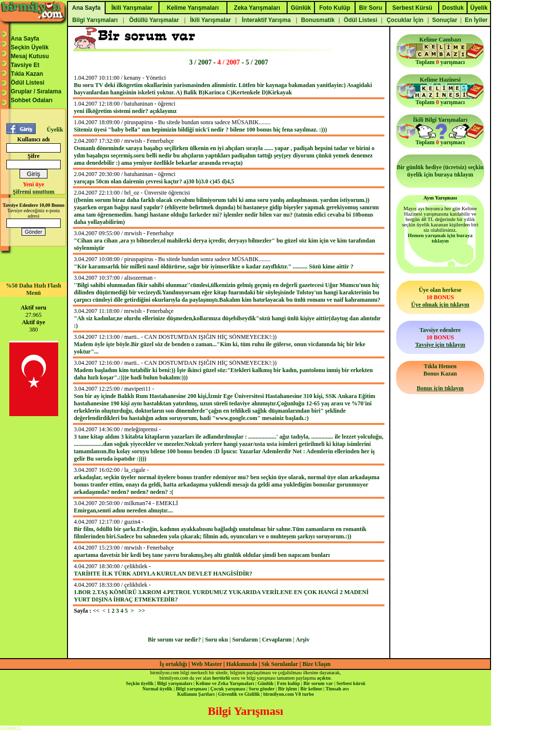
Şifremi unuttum (34, 192)
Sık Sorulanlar (280, 664)
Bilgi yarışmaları (175, 683)
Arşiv (303, 640)
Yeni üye (34, 184)
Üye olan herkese (440, 297)
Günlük (265, 683)
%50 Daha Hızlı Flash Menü (34, 289)
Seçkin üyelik (140, 683)
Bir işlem (288, 689)
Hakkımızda (242, 664)
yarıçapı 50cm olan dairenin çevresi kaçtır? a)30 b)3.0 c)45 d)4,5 (154, 181)
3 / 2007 (201, 62)
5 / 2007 (257, 62)
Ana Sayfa (25, 39)
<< (96, 611)
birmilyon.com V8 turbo (288, 694)
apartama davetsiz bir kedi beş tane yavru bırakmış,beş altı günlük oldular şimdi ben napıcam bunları (202, 555)
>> (142, 611)
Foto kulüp (288, 683)
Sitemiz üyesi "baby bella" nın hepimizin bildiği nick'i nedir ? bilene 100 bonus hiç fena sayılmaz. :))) (201, 130)
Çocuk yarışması (228, 689)
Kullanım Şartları (196, 694)
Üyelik (55, 130)
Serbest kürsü (351, 683)
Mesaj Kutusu (30, 56)
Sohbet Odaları (32, 100)
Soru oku (216, 640)
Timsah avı (337, 689)
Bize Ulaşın (316, 664)
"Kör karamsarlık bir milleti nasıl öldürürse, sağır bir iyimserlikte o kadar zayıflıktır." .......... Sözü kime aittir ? (214, 266)
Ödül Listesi (28, 83)
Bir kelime (311, 689)
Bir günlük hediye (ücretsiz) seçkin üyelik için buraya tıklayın (440, 171)
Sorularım (245, 640)
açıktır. (324, 678)
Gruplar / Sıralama (36, 91)
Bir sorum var (318, 683)
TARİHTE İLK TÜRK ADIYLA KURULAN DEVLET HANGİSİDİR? (163, 574)
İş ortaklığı (173, 664)
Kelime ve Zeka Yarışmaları (225, 683)
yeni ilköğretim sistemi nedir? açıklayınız (125, 111)
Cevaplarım (277, 640)
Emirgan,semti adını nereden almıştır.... (123, 510)
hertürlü (221, 678)
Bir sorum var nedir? (174, 640)
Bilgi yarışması (191, 689)
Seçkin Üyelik (30, 47)
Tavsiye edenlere (440, 337)
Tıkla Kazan (27, 74)
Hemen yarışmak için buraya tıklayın (440, 238)
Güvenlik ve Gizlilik (239, 694)
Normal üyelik (157, 689)
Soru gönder (262, 689)
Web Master (207, 664)
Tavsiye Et (25, 65)
